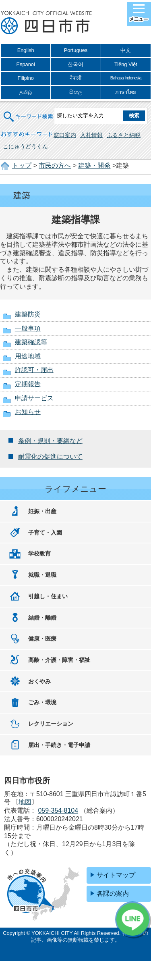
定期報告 (28, 384)
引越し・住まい (48, 596)
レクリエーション (51, 724)
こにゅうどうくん (25, 146)
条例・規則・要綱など (50, 441)
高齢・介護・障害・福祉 (59, 660)
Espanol (26, 64)
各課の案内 (113, 894)
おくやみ (39, 681)
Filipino (26, 78)
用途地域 (28, 356)
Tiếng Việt (126, 64)
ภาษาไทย (126, 92)
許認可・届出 (34, 370)
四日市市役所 (46, 23)
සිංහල (76, 92)
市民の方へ (55, 165)
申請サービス (34, 398)
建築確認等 (31, 342)
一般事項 (28, 328)
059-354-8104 (58, 810)
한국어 (75, 64)
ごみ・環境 (42, 702)
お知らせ (28, 412)
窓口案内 (65, 135)
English (26, 50)
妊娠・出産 (42, 511)
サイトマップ (116, 875)
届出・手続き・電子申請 (59, 745)
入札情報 (91, 135)
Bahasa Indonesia (126, 78)
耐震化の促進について (50, 457)
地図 (25, 802)
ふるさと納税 (124, 135)
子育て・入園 (45, 533)
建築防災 (28, 314)
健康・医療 (42, 639)
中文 (126, 50)
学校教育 (39, 553)
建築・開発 (94, 165)
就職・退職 (42, 575)
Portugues (76, 50)
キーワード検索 (29, 111)
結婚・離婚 (42, 618)
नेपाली (75, 78)
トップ (22, 165)
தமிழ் (26, 92)
